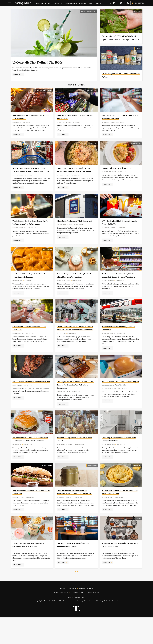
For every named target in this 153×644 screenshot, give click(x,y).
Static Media (64, 619)
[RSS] (128, 3)
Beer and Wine (47, 315)
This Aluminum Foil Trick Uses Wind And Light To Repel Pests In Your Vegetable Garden (120, 40)
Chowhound (64, 627)
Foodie (72, 627)
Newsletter (138, 3)
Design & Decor (47, 147)
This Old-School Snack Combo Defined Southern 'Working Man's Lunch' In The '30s (75, 514)
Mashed (92, 627)
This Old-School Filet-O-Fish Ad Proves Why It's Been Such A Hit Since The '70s (118, 399)
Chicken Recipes (136, 147)
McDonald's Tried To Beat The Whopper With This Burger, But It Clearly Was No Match (30, 458)
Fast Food (49, 203)
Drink (99, 3)
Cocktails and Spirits (89, 11)
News (48, 3)
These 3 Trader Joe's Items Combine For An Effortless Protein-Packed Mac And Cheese (76, 175)
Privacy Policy (86, 615)
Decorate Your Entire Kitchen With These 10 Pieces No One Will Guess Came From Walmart (31, 175)
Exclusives (58, 3)
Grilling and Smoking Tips (43, 94)
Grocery (139, 52)
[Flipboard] (114, 3)
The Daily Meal (102, 627)
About (63, 615)
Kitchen (83, 3)
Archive (72, 615)
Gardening (138, 11)
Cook (91, 3)
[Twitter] (110, 3)
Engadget (39, 627)
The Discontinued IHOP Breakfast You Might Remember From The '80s (75, 570)
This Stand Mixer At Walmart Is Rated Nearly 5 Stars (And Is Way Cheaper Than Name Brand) (74, 343)
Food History (47, 430)
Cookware (138, 542)
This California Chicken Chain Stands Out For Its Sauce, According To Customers (28, 231)
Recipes (39, 3)
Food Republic (82, 627)
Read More (17, 74)
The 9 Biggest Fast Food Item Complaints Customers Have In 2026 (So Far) (29, 570)
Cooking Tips (92, 147)
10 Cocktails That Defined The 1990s (48, 62)
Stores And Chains (90, 203)
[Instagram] (124, 3)
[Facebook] (107, 3)
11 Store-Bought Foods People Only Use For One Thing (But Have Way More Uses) (75, 287)
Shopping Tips (92, 94)
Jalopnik (47, 627)
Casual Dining (92, 371)
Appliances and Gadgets (88, 315)
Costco (139, 94)
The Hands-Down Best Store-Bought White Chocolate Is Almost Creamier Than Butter (120, 287)
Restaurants (71, 3)
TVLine (55, 627)
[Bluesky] (121, 3)
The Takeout (113, 627)
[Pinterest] (117, 3)
